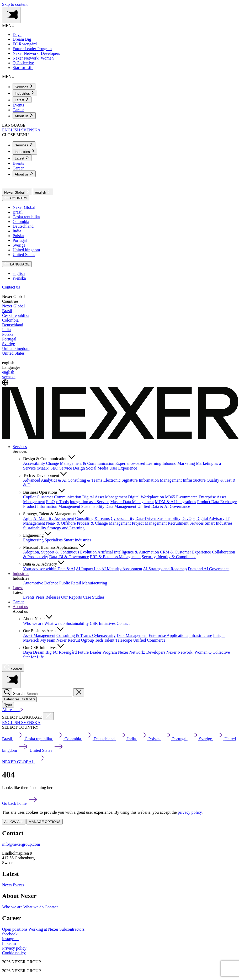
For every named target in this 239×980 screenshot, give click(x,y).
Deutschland (23, 226)
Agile (28, 518)
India (17, 231)
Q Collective (219, 652)
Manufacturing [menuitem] (95, 583)
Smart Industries (219, 523)
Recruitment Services (186, 523)
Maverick (31, 640)
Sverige (19, 245)
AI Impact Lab (88, 569)
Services (20, 447)
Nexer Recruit (68, 640)
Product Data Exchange (217, 502)
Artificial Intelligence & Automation (128, 552)
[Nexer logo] (121, 438)
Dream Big (42, 652)
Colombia (21, 222)
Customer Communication (59, 497)
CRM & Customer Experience (185, 552)
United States (24, 255)
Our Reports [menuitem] (71, 597)
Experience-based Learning (138, 463)
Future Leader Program (97, 652)
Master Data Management (132, 502)
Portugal (20, 240)
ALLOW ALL (14, 822)
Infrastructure (194, 480)
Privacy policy (14, 948)
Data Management (132, 635)
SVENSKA (31, 130)
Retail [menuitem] (76, 583)
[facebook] (10, 934)
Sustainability (77, 623)
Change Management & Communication (80, 463)
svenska (19, 278)
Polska (18, 236)
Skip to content (15, 4)
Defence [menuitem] (51, 583)
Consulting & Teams (86, 480)
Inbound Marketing (179, 463)
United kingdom (26, 250)
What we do (54, 623)
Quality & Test (219, 480)
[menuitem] (24, 86)
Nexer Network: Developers (142, 652)
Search (19, 693)
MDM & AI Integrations (175, 502)
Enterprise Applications (168, 635)
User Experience (123, 468)
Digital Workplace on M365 (152, 497)
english (43, 192)
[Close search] (79, 692)
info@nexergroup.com (21, 844)
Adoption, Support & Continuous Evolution (60, 552)
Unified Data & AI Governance (164, 506)
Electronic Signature (121, 480)
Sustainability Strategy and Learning (54, 528)
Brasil (18, 212)
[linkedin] (9, 943)
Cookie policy (14, 953)
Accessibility (34, 463)
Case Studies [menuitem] (94, 597)
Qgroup (87, 640)
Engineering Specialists (43, 540)
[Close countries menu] (48, 716)
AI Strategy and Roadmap (165, 569)
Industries (21, 574)
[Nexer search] (13, 668)
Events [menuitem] (18, 105)
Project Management (149, 523)
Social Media (97, 468)
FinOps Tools (57, 502)
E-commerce (187, 497)
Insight (219, 635)
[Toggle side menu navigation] (11, 15)
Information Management (160, 480)
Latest (18, 588)
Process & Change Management (104, 523)
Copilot (29, 497)
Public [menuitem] (65, 583)
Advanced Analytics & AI (45, 480)
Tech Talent (105, 640)
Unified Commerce (149, 640)
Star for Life (33, 657)
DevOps (188, 518)
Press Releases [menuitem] (48, 597)
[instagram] (10, 939)
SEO (54, 468)
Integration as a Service (90, 502)
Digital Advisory (210, 518)
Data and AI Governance (209, 569)
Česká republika (26, 217)
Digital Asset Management (105, 497)
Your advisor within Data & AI (49, 569)
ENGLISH (12, 130)
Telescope (124, 640)
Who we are (33, 623)
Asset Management (39, 635)
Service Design (72, 468)
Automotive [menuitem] (33, 583)
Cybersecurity (123, 518)
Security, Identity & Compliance (169, 557)
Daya (28, 652)
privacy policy (190, 812)
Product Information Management (52, 506)
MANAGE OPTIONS (44, 822)
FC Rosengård (65, 652)
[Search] (7, 692)
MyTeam (48, 640)
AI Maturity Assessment (54, 518)
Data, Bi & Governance (69, 557)
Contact (123, 623)
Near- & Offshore (61, 523)
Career (18, 602)
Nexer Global (17, 192)
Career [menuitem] (18, 110)
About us (20, 607)
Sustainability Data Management (109, 506)
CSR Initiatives (103, 623)
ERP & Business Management (115, 557)
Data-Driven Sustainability (158, 518)
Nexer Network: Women (187, 652)
